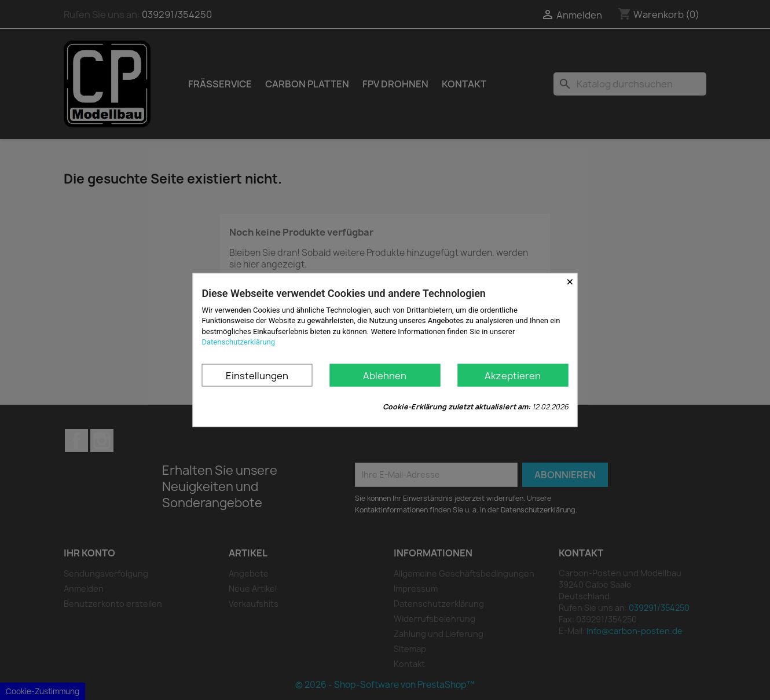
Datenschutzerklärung (239, 341)
